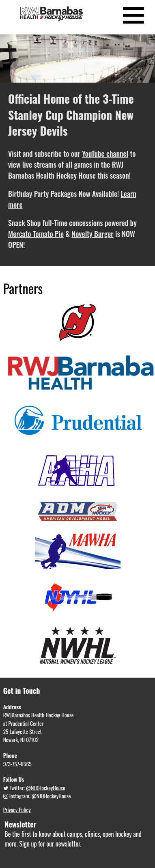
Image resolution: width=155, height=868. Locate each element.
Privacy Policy (17, 810)
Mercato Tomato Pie (36, 234)
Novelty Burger (92, 234)
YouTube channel (105, 154)
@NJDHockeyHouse (46, 788)
